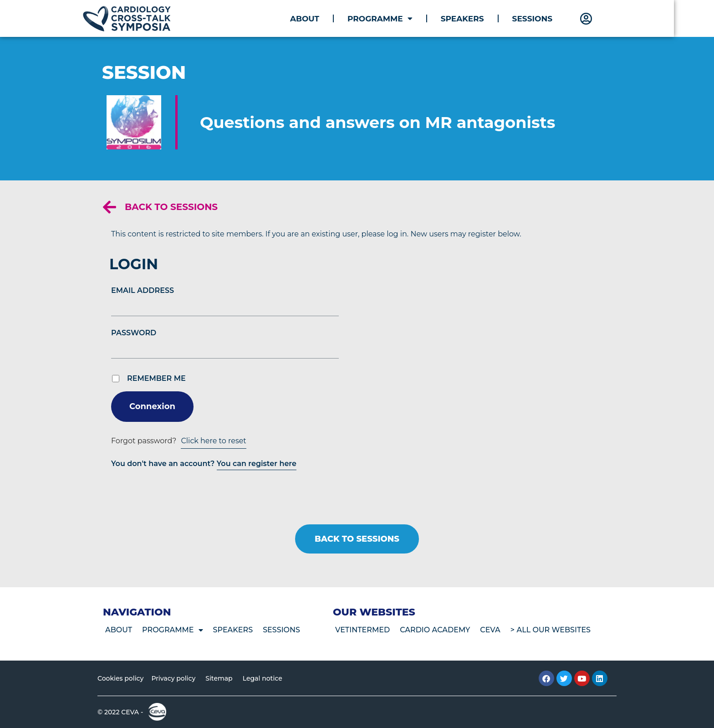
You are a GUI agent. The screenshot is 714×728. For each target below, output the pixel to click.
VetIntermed (362, 630)
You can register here (257, 464)
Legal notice (263, 678)
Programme (400, 18)
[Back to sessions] (110, 207)
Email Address (143, 290)
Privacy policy (173, 678)
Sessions (552, 19)
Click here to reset (213, 441)
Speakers (482, 19)
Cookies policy (120, 678)
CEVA (490, 630)
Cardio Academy (435, 630)
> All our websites (551, 630)
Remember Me (156, 379)
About (325, 19)
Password (134, 333)
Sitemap (219, 678)
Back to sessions (171, 207)
